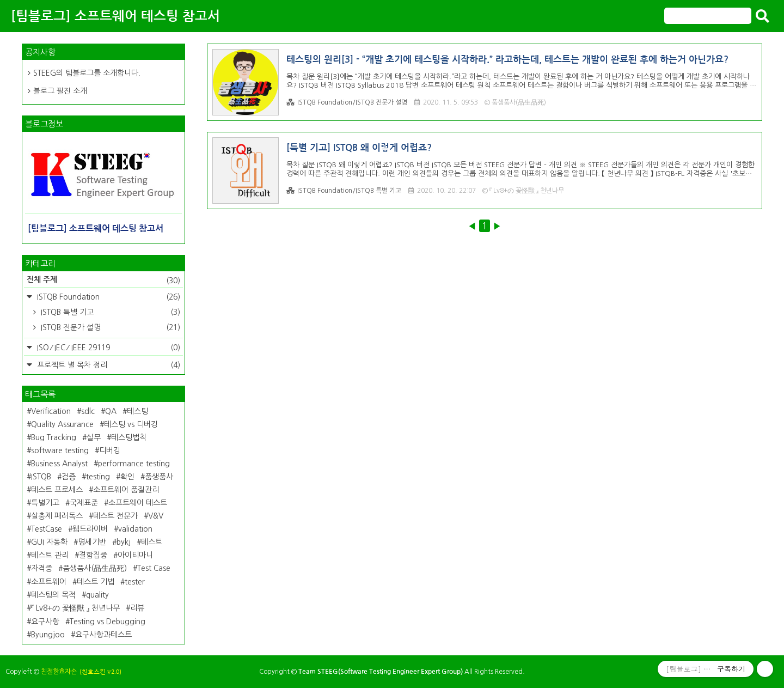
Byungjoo (48, 635)
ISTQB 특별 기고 (109, 312)
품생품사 (159, 477)
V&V (156, 516)
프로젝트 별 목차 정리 (108, 365)
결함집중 (93, 555)
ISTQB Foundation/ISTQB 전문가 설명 (347, 103)
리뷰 (137, 608)
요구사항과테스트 (103, 635)
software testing (60, 450)
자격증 (42, 568)
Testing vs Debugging (108, 622)
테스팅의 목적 (53, 595)
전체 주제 (103, 281)
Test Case (154, 568)
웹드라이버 (90, 529)
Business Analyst (59, 464)
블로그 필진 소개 (60, 91)
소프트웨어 (49, 582)
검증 (69, 477)
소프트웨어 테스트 (138, 503)
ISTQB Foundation (108, 297)
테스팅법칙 (129, 437)
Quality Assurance (62, 424)
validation (135, 529)
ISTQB (41, 477)
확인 (127, 477)
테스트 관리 (50, 555)
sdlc (88, 411)
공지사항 (40, 52)
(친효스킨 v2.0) (100, 672)
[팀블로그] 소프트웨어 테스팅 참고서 (115, 16)
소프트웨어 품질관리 (126, 490)
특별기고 (45, 503)
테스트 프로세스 (57, 490)
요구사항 (45, 622)
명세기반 (92, 542)
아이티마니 (135, 555)
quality (97, 595)
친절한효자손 (59, 672)
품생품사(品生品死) (95, 568)
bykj (124, 542)
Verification (51, 411)
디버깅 (110, 450)
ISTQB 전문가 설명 (109, 327)
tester (135, 582)
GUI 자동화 (49, 542)
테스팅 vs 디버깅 (131, 424)
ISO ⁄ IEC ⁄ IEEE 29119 (108, 348)
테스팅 (137, 411)
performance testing (134, 464)
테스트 (152, 542)
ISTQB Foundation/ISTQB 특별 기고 (344, 191)
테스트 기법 (96, 582)
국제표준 (84, 503)
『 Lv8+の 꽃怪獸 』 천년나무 (75, 608)
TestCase (47, 529)
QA (111, 411)
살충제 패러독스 (57, 516)
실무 (94, 437)
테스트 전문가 (115, 516)
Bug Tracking (54, 437)
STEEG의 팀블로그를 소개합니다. (87, 73)
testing (98, 477)
